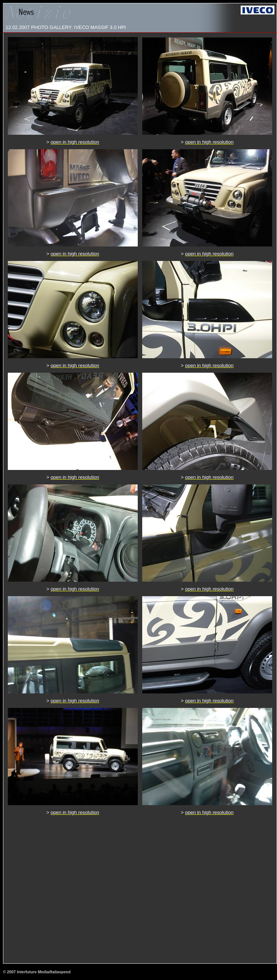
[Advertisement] (70, 889)
